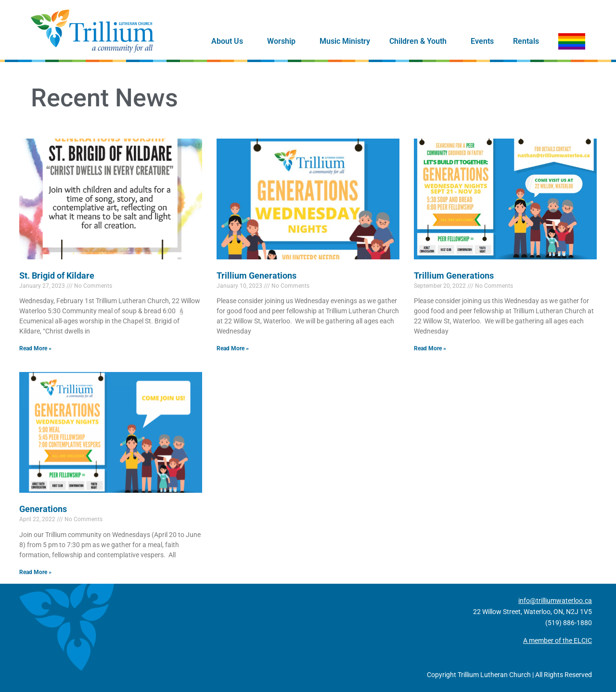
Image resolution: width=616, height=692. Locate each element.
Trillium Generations (257, 276)
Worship (284, 41)
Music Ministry (345, 41)
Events (482, 41)
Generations (43, 509)
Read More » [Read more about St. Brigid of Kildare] (35, 348)
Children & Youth (420, 41)
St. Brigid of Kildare (57, 276)
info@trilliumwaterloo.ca (555, 601)
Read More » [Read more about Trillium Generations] (233, 348)
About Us (230, 41)
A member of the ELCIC (558, 641)
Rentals (526, 41)
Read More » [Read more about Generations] (35, 572)
